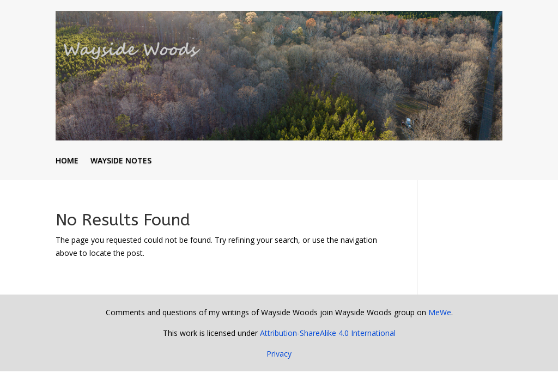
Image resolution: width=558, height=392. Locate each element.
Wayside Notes (121, 161)
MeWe (440, 312)
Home (67, 161)
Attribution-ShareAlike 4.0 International (328, 333)
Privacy (279, 354)
